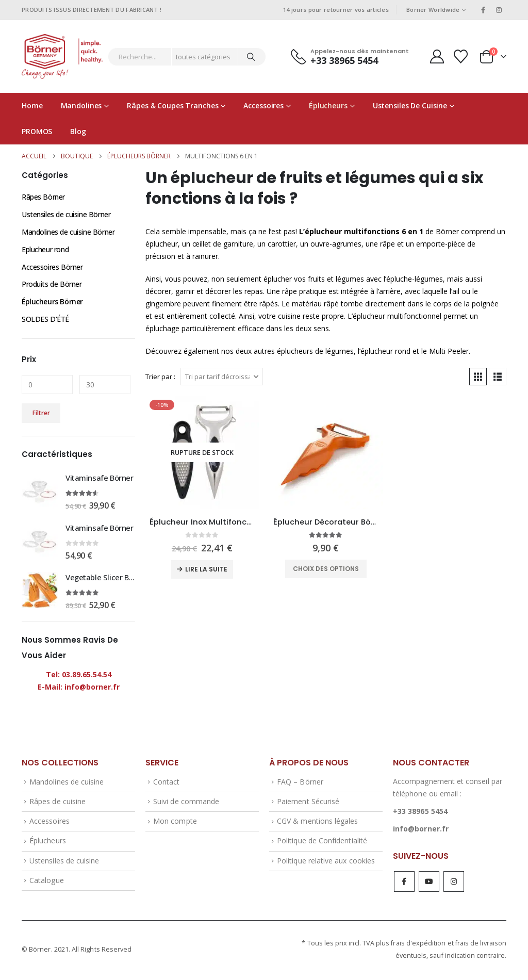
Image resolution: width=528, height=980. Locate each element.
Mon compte (175, 822)
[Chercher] (251, 57)
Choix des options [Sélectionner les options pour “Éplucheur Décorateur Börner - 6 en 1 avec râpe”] (326, 569)
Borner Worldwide (433, 10)
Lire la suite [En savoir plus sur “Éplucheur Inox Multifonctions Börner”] (206, 569)
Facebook (404, 883)
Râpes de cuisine (57, 803)
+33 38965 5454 (420, 812)
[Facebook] (483, 10)
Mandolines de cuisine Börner (68, 232)
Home (32, 105)
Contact (166, 783)
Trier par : (160, 377)
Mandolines (81, 105)
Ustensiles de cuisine (410, 105)
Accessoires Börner (52, 267)
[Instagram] (499, 10)
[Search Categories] (205, 57)
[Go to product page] (202, 452)
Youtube (429, 883)
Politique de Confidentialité (322, 842)
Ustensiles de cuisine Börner (66, 214)
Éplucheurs (328, 105)
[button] (478, 377)
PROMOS (37, 131)
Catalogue (47, 882)
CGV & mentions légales (317, 822)
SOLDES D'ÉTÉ (45, 320)
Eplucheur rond (45, 249)
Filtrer (41, 413)
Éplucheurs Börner (53, 302)
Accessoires (263, 105)
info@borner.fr (421, 830)
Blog (78, 131)
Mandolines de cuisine (67, 783)
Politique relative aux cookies (326, 862)
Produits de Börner (52, 284)
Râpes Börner (43, 197)
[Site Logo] (62, 56)
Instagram (454, 883)
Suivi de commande (186, 803)
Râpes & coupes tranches (172, 105)
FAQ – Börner (300, 783)
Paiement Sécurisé (308, 803)
